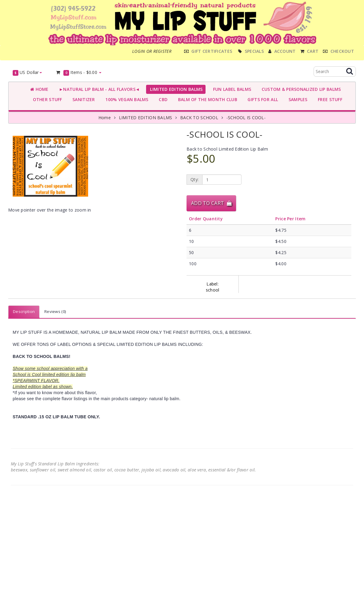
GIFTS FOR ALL (262, 99)
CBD (162, 99)
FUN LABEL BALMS (231, 89)
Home (39, 89)
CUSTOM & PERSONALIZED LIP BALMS (300, 89)
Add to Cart (211, 203)
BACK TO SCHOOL (199, 118)
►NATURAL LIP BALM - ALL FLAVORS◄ (98, 89)
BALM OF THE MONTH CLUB (206, 99)
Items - (79, 73)
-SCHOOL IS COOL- (246, 118)
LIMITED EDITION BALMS (175, 89)
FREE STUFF (329, 99)
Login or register (152, 51)
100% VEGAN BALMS (126, 99)
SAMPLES (297, 99)
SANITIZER (83, 99)
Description (24, 311)
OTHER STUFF (46, 99)
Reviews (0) (55, 311)
